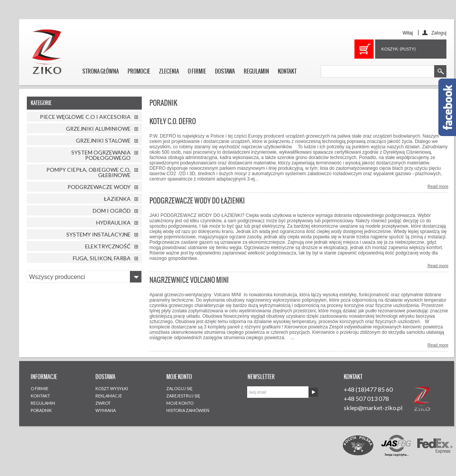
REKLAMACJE (109, 396)
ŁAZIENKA (117, 199)
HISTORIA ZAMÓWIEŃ (188, 410)
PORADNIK (41, 410)
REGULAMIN (256, 71)
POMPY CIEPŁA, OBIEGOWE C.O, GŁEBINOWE (89, 172)
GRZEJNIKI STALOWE (103, 140)
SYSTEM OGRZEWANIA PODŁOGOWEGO (101, 155)
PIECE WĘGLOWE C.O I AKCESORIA (85, 117)
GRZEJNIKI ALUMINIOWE (98, 129)
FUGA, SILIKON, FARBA (102, 258)
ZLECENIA (169, 71)
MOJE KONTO (180, 403)
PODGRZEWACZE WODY (99, 187)
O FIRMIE (197, 71)
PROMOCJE (139, 71)
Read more (438, 186)
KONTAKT (287, 71)
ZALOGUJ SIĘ (180, 388)
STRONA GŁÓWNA (101, 71)
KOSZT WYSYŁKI (112, 388)
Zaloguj (439, 33)
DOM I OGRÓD (112, 211)
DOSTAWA (225, 71)
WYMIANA (106, 410)
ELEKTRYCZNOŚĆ (108, 246)
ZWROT (103, 403)
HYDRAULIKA (113, 222)
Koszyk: (399, 49)
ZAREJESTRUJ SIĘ (183, 396)
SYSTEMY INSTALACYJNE (98, 234)
